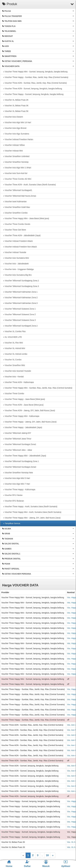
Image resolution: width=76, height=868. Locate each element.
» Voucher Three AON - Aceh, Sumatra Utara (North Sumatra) (29, 185)
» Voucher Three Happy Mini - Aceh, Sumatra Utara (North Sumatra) (32, 512)
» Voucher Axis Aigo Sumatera (16, 134)
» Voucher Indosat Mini (12, 151)
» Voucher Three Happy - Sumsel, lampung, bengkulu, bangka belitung (33, 94)
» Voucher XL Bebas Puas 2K (15, 100)
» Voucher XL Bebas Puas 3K (15, 106)
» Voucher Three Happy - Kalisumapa (19, 490)
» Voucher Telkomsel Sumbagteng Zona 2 (20, 281)
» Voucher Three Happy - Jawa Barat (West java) (24, 399)
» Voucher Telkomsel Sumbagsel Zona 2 (20, 326)
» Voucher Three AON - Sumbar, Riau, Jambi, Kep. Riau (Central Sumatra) (34, 83)
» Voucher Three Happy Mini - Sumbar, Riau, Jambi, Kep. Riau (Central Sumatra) (37, 388)
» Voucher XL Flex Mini (13, 343)
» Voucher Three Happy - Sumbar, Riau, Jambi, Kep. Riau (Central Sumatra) (35, 77)
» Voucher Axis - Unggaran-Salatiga (18, 269)
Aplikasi (66, 864)
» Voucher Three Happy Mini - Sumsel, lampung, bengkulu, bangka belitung (35, 72)
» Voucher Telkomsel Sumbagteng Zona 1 (20, 461)
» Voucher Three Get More (14, 230)
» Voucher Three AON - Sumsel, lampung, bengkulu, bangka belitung (32, 89)
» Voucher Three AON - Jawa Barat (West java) (23, 405)
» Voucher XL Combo (12, 360)
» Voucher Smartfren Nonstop (15, 162)
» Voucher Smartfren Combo (15, 213)
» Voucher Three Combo (13, 394)
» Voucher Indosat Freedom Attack (17, 241)
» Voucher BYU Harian (12, 495)
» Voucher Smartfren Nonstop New (18, 473)
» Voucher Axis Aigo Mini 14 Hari (17, 122)
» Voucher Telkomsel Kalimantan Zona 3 (20, 303)
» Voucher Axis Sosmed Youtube (17, 371)
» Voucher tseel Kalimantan (14, 202)
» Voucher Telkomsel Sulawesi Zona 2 (19, 314)
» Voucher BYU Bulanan (13, 501)
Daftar (27, 864)
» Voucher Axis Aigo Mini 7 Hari (16, 484)
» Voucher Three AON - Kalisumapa (18, 382)
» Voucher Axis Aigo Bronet (14, 128)
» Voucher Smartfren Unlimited (16, 156)
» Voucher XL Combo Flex (14, 331)
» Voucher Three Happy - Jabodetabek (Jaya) (22, 427)
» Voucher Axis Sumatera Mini (16, 258)
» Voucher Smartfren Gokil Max (16, 207)
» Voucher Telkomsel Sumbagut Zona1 (19, 444)
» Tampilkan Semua (11, 523)
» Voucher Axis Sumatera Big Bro (17, 275)
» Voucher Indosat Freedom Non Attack (19, 247)
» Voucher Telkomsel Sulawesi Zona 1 (19, 309)
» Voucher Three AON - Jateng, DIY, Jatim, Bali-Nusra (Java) (29, 410)
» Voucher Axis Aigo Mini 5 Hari (16, 478)
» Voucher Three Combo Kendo (16, 224)
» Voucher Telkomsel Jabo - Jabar (17, 450)
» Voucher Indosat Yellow (13, 145)
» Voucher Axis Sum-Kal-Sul (15, 173)
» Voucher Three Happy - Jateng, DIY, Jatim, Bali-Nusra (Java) (29, 422)
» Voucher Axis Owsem (13, 117)
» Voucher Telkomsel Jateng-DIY (17, 433)
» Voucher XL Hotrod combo (15, 354)
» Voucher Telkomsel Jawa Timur (17, 439)
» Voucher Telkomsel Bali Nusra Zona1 (19, 196)
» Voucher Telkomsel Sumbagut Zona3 (19, 467)
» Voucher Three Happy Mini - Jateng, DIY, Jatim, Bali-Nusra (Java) (31, 518)
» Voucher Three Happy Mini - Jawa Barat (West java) (26, 218)
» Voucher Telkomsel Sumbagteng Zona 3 (20, 286)
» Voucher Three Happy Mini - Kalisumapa (21, 416)
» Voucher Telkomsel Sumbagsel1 (17, 190)
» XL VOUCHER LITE (12, 337)
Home (9, 864)
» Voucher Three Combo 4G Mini (17, 179)
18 (47, 855)
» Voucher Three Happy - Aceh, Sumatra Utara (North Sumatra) (30, 506)
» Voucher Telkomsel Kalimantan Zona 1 (20, 292)
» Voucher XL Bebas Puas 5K (15, 111)
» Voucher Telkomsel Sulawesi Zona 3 (19, 320)
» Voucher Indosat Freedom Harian (18, 139)
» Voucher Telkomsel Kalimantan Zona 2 (20, 298)
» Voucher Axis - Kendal (13, 377)
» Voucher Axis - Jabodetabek (15, 264)
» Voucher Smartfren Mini (14, 365)
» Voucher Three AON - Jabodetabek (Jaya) (21, 235)
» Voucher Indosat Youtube (14, 252)
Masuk (46, 864)
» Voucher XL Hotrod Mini (14, 348)
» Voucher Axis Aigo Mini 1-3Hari (17, 168)
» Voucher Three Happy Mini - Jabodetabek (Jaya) (24, 456)
